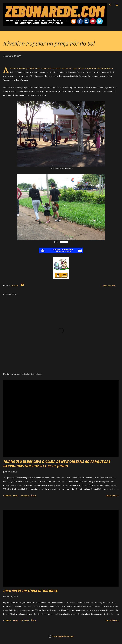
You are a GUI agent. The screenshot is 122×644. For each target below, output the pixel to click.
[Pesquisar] (110, 5)
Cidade (15, 286)
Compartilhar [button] (108, 286)
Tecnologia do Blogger (61, 636)
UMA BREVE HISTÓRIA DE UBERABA (30, 591)
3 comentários (28, 496)
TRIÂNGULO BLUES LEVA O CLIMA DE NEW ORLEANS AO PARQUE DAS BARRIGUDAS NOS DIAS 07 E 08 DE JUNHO (57, 464)
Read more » (112, 496)
